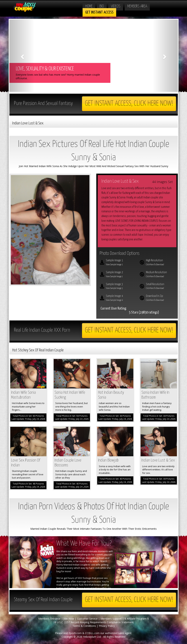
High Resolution (160, 263)
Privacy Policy (107, 626)
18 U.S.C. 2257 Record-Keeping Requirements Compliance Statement (93, 622)
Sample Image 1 (120, 263)
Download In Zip (160, 298)
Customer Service (87, 619)
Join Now (69, 619)
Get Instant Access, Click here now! (129, 104)
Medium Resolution (160, 275)
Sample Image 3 (120, 287)
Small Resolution (160, 287)
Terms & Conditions (84, 626)
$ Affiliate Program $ (137, 619)
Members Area (137, 6)
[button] (22, 56)
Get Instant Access (99, 12)
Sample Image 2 (120, 275)
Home (89, 6)
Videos (116, 6)
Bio (102, 6)
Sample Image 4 (120, 298)
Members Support (111, 619)
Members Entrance (49, 619)
